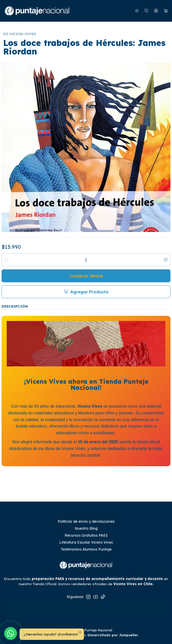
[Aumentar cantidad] (166, 260)
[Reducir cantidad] (6, 260)
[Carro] (166, 11)
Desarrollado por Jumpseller (113, 635)
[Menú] (137, 11)
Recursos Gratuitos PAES (86, 535)
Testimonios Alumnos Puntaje (86, 549)
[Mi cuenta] (156, 11)
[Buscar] (146, 11)
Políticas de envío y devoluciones (86, 521)
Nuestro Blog (86, 528)
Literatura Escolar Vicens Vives (86, 542)
